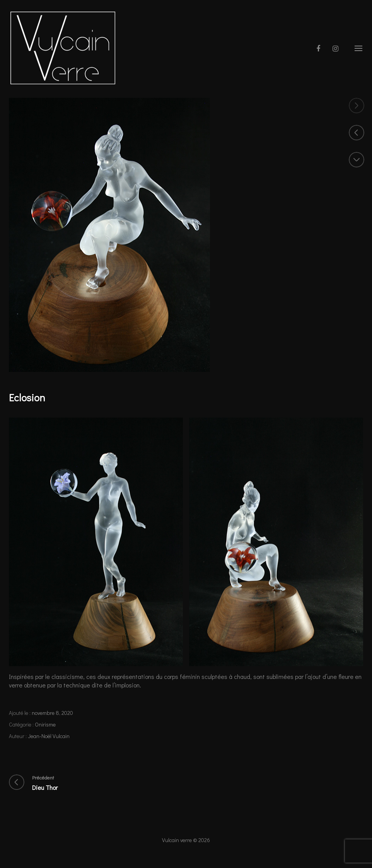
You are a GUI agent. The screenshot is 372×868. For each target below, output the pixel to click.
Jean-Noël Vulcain (49, 736)
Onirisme (45, 724)
